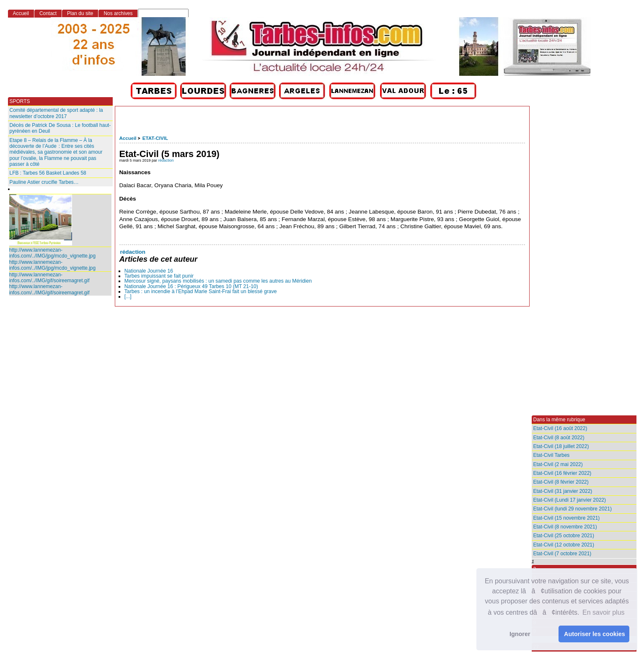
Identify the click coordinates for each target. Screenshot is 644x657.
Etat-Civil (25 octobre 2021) (564, 536)
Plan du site (80, 13)
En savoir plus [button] (604, 612)
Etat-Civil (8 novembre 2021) (565, 527)
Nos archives (118, 13)
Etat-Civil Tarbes (552, 455)
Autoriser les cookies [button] (595, 634)
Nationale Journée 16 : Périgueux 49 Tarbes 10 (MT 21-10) (191, 286)
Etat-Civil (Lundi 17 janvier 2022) (570, 500)
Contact (48, 13)
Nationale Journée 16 (149, 271)
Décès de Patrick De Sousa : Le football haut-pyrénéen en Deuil (60, 128)
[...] (128, 296)
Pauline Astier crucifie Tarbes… (44, 182)
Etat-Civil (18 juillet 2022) (561, 446)
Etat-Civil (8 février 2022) (561, 482)
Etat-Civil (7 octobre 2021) (563, 554)
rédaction (166, 160)
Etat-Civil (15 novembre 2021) (567, 518)
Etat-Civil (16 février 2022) (563, 473)
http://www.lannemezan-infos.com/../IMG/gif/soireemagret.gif (49, 278)
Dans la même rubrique (559, 420)
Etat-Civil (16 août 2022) (560, 428)
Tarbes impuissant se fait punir (159, 276)
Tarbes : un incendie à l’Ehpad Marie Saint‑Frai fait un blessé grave (201, 291)
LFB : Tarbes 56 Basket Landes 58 (48, 173)
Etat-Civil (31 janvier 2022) (563, 491)
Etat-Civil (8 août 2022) (559, 438)
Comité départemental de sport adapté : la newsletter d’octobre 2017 (56, 113)
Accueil (128, 138)
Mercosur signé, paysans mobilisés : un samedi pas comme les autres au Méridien (218, 281)
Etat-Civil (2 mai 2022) (558, 464)
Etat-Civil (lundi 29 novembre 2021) (573, 509)
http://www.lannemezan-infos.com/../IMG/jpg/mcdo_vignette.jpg (53, 253)
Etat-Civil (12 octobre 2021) (564, 545)
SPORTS (20, 101)
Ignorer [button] (520, 634)
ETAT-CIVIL (155, 138)
